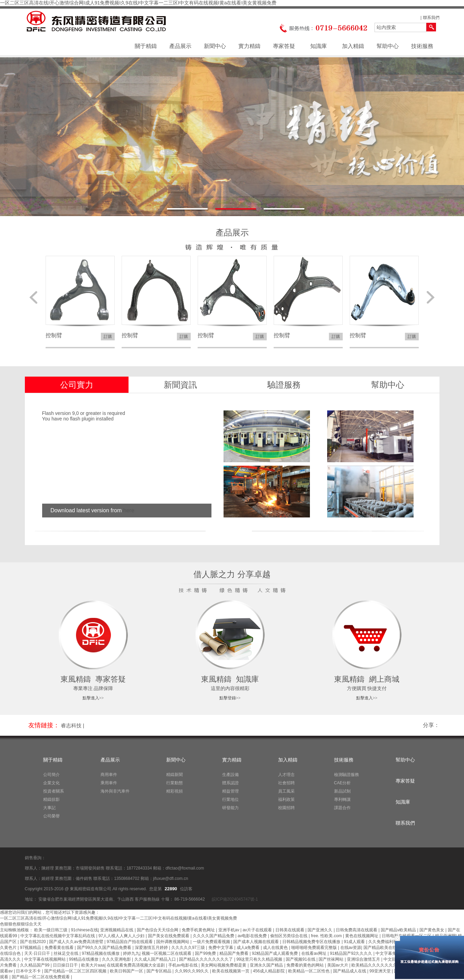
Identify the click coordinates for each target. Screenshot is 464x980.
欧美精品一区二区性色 (309, 971)
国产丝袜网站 (332, 959)
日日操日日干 (66, 965)
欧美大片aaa (93, 965)
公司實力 (77, 385)
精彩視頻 (174, 791)
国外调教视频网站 (173, 942)
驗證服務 (284, 385)
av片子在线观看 (258, 930)
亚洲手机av (229, 930)
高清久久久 (11, 959)
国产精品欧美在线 (381, 948)
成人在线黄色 (276, 948)
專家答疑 (284, 46)
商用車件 (109, 775)
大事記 (49, 808)
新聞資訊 (180, 385)
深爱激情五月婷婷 (152, 948)
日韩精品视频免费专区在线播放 (312, 942)
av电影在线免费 (253, 936)
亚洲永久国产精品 (267, 965)
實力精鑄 (249, 46)
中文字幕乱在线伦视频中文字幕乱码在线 (58, 936)
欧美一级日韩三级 (51, 930)
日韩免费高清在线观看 (357, 930)
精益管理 (230, 791)
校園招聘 (286, 808)
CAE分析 (343, 783)
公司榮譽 (51, 816)
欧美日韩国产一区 (127, 971)
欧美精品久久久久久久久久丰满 (381, 965)
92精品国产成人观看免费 (276, 953)
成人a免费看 (249, 948)
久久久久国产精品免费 (214, 936)
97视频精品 (31, 948)
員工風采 (286, 791)
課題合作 (342, 808)
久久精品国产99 (35, 965)
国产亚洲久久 (320, 930)
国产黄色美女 (432, 930)
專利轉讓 (342, 799)
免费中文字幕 (221, 948)
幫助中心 (388, 46)
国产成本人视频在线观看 (257, 942)
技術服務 (422, 46)
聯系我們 (431, 18)
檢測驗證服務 (347, 775)
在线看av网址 (314, 953)
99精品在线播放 (84, 959)
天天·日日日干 (38, 953)
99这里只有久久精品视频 (260, 959)
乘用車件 (109, 783)
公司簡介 (51, 775)
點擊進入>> (93, 698)
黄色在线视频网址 (362, 936)
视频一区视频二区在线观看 (167, 953)
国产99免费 (206, 953)
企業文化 (51, 783)
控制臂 (54, 335)
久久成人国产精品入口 (156, 959)
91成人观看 (355, 942)
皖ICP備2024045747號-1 (234, 899)
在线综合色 (11, 953)
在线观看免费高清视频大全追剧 (136, 965)
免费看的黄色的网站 (306, 965)
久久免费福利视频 (385, 942)
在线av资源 (351, 948)
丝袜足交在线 (67, 953)
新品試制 (342, 791)
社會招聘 (286, 783)
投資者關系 (54, 791)
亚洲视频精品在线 (117, 930)
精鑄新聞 (174, 775)
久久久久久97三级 (189, 948)
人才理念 (286, 775)
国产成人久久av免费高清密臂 (77, 942)
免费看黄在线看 (60, 948)
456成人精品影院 (269, 971)
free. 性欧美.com (327, 936)
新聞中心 (215, 46)
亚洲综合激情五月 (364, 959)
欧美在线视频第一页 (231, 971)
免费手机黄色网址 (199, 930)
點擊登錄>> (230, 698)
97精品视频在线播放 (101, 953)
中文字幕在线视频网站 (45, 959)
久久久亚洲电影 (117, 959)
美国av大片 (338, 965)
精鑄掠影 (51, 799)
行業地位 (230, 799)
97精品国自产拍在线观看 (130, 942)
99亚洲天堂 (381, 971)
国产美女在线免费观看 (169, 936)
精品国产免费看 (234, 953)
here (129, 510)
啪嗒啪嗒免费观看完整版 (315, 948)
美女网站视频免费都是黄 (224, 965)
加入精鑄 (353, 46)
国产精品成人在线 (350, 971)
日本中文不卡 (29, 971)
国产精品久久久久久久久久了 (206, 959)
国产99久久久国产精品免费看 (105, 948)
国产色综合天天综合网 (158, 930)
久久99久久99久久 (192, 971)
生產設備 (230, 775)
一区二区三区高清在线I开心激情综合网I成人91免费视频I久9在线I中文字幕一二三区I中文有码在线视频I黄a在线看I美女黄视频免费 (138, 3)
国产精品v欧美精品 (399, 930)
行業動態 (174, 783)
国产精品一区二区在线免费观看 (41, 977)
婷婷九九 (131, 953)
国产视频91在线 (301, 959)
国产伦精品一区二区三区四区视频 (76, 971)
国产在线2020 (34, 942)
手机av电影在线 (183, 965)
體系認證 (230, 783)
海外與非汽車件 (115, 791)
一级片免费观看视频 (212, 942)
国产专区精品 (159, 971)
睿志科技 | (73, 725)
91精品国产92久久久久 (352, 953)
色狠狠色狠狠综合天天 (21, 924)
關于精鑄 (146, 46)
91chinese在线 (84, 930)
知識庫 (319, 46)
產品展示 (180, 46)
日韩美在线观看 (290, 930)
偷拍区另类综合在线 (289, 936)
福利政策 (286, 799)
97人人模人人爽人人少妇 (122, 936)
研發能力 (230, 808)
